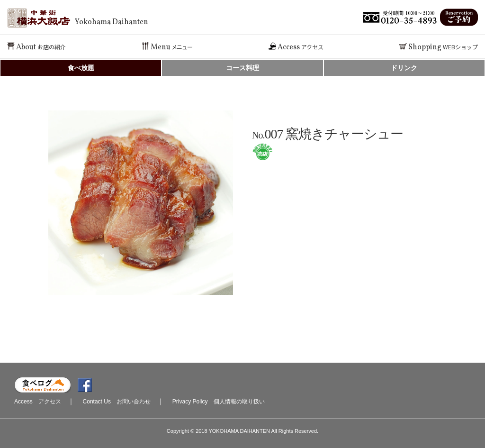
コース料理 (242, 68)
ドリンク (404, 68)
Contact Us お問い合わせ (117, 402)
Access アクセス (38, 402)
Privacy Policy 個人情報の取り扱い (219, 402)
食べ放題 (81, 68)
